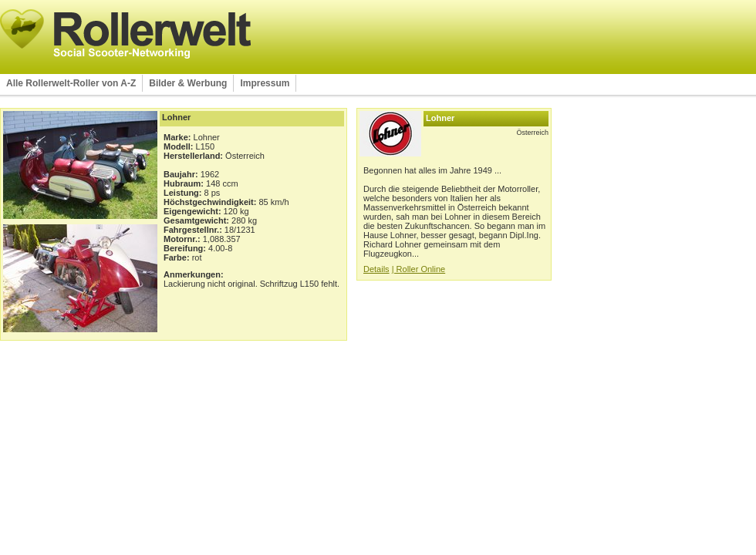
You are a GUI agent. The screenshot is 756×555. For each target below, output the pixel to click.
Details (376, 269)
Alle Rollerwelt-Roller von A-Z (71, 83)
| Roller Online (419, 269)
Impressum (265, 83)
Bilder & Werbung (188, 83)
